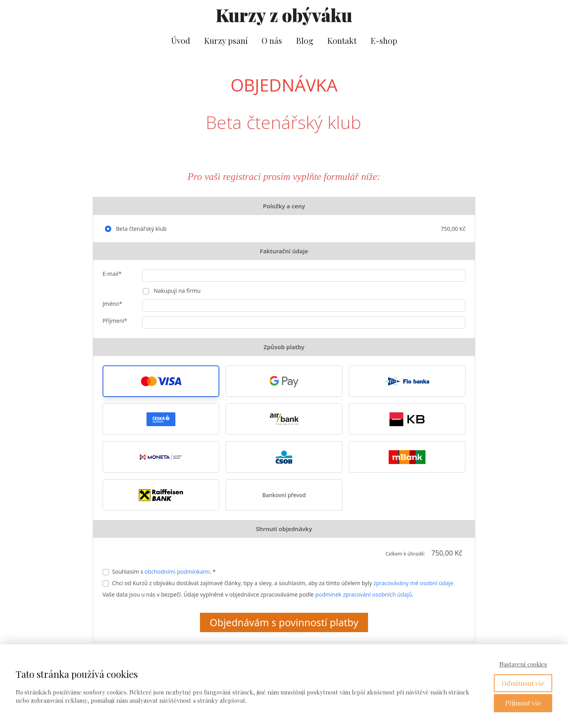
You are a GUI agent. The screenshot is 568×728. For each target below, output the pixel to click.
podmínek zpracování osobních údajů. (364, 594)
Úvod (181, 40)
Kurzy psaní (226, 40)
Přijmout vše (523, 703)
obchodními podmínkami (177, 572)
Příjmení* (115, 321)
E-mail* (112, 274)
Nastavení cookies (523, 664)
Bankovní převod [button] (284, 495)
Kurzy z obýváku (284, 15)
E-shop (384, 40)
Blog (305, 40)
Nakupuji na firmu (177, 291)
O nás (272, 40)
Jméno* (112, 304)
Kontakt (342, 40)
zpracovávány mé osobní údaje (413, 583)
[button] (161, 381)
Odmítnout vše (523, 683)
